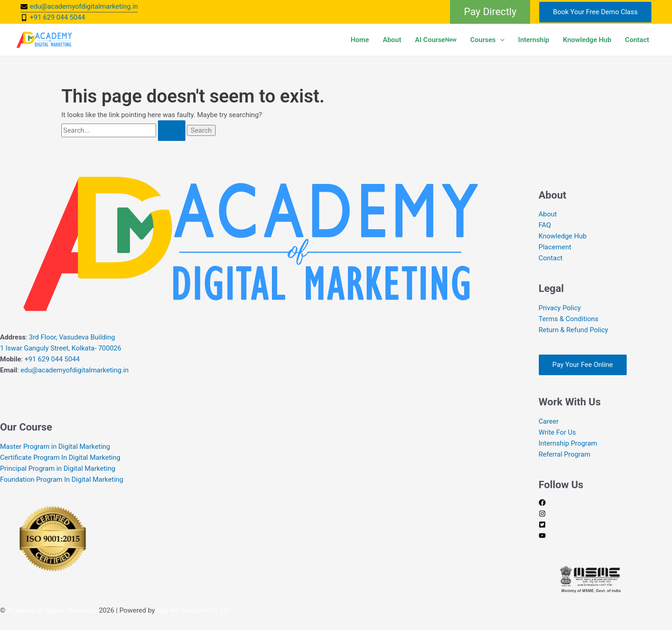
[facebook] (542, 504)
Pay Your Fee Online (583, 365)
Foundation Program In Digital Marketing (62, 479)
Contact (637, 40)
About (392, 40)
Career (549, 421)
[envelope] (79, 6)
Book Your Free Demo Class (595, 12)
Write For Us (557, 432)
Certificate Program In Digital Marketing (60, 458)
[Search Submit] (172, 131)
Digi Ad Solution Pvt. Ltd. (194, 610)
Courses (487, 40)
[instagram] (542, 515)
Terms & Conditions (569, 319)
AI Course (436, 40)
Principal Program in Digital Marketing (58, 468)
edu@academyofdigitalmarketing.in (75, 370)
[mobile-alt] (53, 17)
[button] (490, 12)
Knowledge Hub (587, 40)
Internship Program (568, 443)
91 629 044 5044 (54, 359)
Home (360, 40)
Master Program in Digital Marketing (55, 447)
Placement (555, 247)
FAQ (545, 225)
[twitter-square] (542, 526)
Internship (534, 40)
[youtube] (542, 537)
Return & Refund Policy (574, 330)
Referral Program (565, 454)
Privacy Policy (560, 308)
